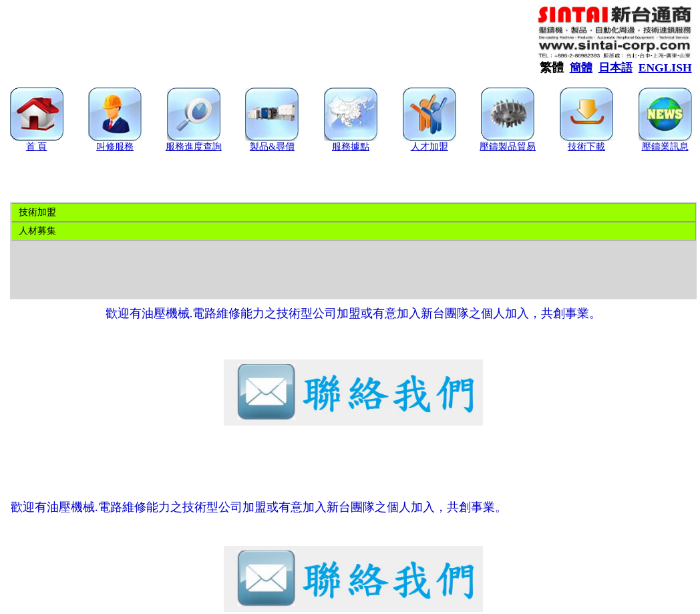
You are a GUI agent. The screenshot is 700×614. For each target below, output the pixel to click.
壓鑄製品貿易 (508, 147)
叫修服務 (115, 147)
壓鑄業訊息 (665, 147)
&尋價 (282, 147)
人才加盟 (429, 147)
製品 (259, 147)
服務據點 (351, 147)
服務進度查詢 (194, 147)
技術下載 (586, 147)
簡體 (581, 68)
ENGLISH (665, 67)
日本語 (616, 68)
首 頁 (37, 147)
